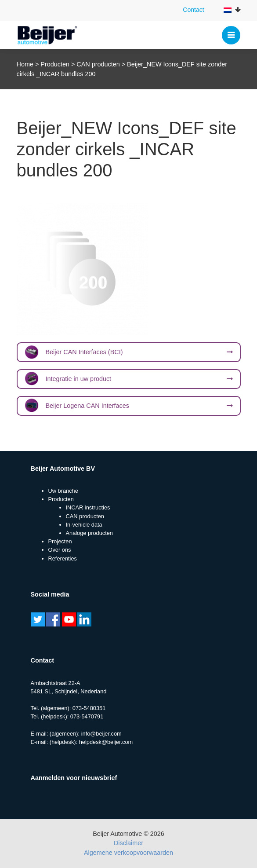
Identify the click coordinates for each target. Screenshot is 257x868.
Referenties (63, 559)
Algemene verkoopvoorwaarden (128, 853)
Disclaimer (128, 843)
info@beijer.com (101, 734)
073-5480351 (89, 708)
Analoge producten (89, 533)
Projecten (60, 541)
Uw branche (63, 491)
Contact (193, 10)
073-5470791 (87, 716)
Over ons (60, 550)
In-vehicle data (84, 525)
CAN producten (98, 64)
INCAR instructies (88, 507)
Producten (55, 64)
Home (25, 64)
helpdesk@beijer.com (106, 742)
